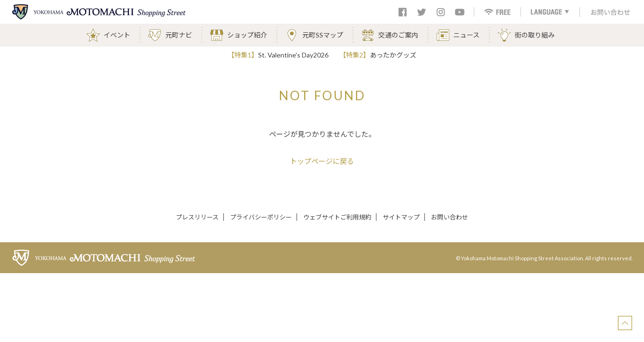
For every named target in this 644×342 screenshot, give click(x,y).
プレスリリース (197, 217)
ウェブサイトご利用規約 (337, 217)
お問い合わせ (450, 217)
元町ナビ (179, 35)
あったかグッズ (393, 55)
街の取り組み (535, 35)
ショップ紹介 (247, 35)
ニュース (466, 35)
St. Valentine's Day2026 (293, 55)
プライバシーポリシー (261, 217)
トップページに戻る (322, 161)
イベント (117, 35)
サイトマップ (401, 217)
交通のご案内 (398, 35)
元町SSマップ (323, 35)
